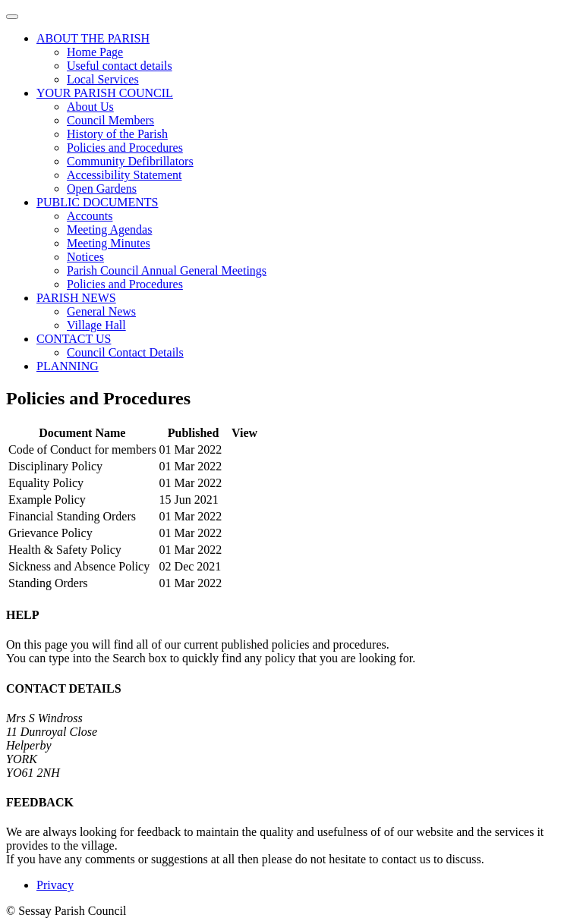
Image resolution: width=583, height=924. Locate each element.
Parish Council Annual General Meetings (167, 270)
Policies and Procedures (125, 148)
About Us (90, 107)
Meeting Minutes (109, 243)
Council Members (110, 120)
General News (101, 311)
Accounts (90, 216)
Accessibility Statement (124, 175)
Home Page (95, 52)
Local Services (103, 79)
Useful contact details (120, 66)
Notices (85, 257)
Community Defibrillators (130, 161)
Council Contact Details (125, 352)
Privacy (55, 885)
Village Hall (96, 325)
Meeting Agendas (109, 229)
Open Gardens (102, 189)
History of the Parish (117, 134)
